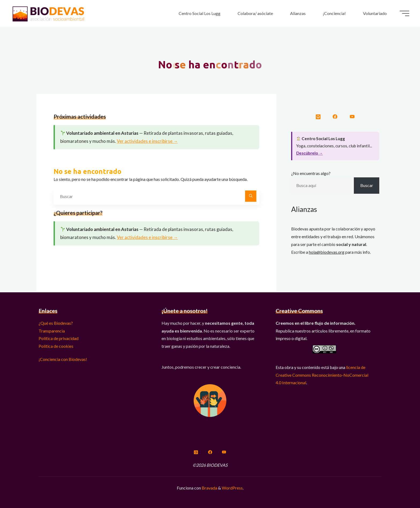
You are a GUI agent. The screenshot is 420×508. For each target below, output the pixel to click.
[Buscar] (251, 196)
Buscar (367, 185)
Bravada (209, 488)
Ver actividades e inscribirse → (147, 141)
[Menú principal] (404, 13)
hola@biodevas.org (327, 252)
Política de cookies (56, 346)
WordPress (232, 488)
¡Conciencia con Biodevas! (63, 359)
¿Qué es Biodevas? (56, 323)
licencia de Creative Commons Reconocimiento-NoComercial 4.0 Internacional (322, 375)
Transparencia (52, 331)
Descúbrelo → (310, 153)
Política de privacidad (59, 338)
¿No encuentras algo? (311, 173)
